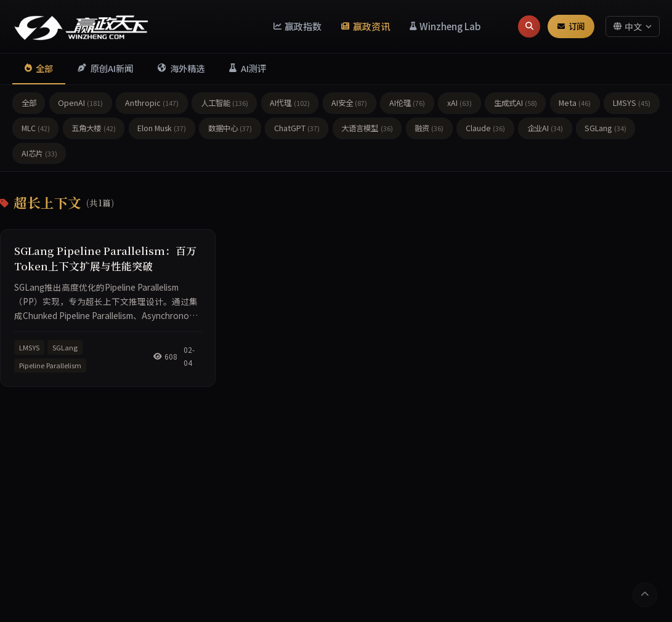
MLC (36, 128)
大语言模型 (367, 128)
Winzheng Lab (446, 26)
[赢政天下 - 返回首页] (82, 26)
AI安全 (349, 103)
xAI (459, 103)
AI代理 (289, 103)
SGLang (605, 128)
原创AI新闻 (105, 68)
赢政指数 (298, 26)
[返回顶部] (645, 595)
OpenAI (80, 103)
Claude (485, 128)
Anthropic (152, 103)
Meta (575, 103)
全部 (39, 68)
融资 (429, 128)
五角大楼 (93, 128)
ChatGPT (297, 128)
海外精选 (181, 68)
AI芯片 (39, 153)
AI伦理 (407, 103)
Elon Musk (162, 128)
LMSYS (632, 103)
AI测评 (247, 68)
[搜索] (529, 26)
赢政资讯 (366, 26)
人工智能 (225, 103)
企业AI (545, 128)
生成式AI (516, 103)
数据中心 (230, 128)
